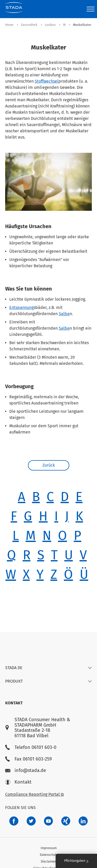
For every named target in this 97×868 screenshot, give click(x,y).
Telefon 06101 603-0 (31, 747)
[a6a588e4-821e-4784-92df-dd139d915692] (31, 821)
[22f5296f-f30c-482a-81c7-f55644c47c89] (66, 821)
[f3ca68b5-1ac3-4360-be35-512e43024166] (48, 821)
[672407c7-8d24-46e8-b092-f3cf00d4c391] (14, 821)
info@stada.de (26, 771)
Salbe (64, 314)
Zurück (49, 465)
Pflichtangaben (76, 861)
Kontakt (18, 782)
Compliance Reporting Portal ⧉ (34, 794)
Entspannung (21, 308)
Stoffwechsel (47, 81)
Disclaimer (48, 862)
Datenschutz (49, 855)
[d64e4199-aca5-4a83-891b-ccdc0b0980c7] (83, 821)
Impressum (49, 848)
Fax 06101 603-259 (28, 759)
